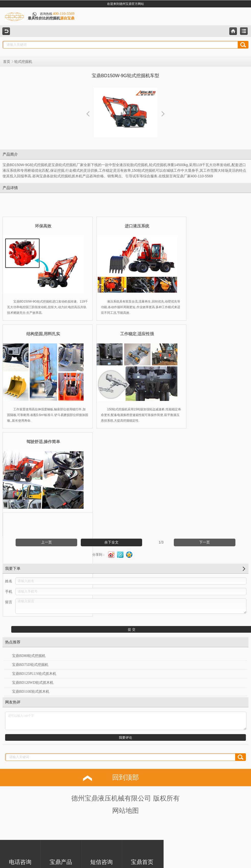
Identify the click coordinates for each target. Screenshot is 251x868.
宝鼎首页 (142, 853)
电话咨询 (20, 853)
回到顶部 (125, 777)
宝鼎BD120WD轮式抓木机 (33, 683)
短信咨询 (101, 853)
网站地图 (125, 811)
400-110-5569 (64, 14)
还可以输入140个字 (126, 721)
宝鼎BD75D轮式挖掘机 (30, 665)
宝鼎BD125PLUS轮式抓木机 (34, 674)
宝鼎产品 (61, 853)
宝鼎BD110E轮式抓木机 (31, 692)
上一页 (47, 542)
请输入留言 (131, 606)
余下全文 (111, 542)
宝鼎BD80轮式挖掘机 (29, 656)
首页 (7, 62)
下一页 (204, 542)
